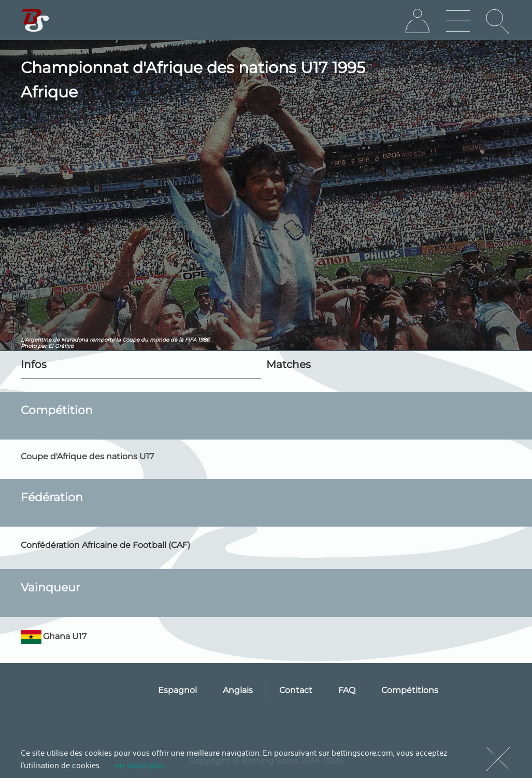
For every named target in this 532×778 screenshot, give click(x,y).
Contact (296, 690)
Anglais (238, 690)
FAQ (347, 690)
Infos (34, 364)
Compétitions (410, 690)
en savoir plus (140, 765)
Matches (289, 364)
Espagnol (177, 690)
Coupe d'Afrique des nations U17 (87, 456)
